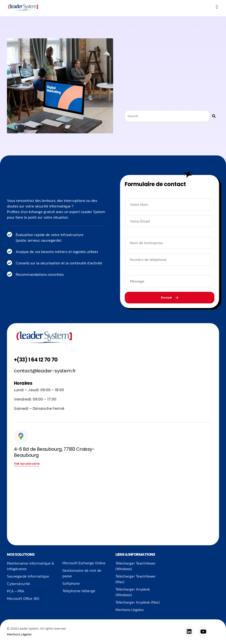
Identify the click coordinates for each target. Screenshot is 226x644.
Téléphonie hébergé (79, 591)
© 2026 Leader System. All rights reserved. (37, 629)
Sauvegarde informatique (28, 576)
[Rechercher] (214, 116)
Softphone (71, 584)
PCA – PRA (16, 591)
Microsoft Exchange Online (84, 563)
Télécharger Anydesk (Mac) (138, 602)
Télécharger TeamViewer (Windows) (136, 566)
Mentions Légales (130, 610)
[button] (217, 7)
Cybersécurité (19, 584)
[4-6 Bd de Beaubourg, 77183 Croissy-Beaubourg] (62, 504)
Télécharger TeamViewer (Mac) (136, 579)
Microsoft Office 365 (23, 598)
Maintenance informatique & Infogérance (31, 566)
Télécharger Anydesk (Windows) (133, 592)
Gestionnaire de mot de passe (82, 573)
